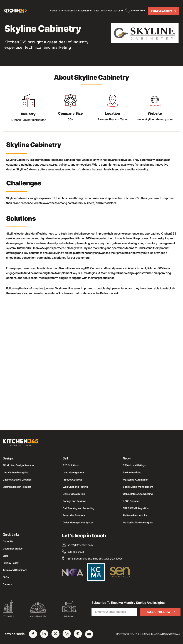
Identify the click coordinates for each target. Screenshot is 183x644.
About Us (8, 541)
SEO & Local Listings (134, 465)
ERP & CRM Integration (136, 508)
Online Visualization (74, 494)
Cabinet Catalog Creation (17, 480)
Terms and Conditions (15, 570)
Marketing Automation (136, 480)
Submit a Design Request (17, 487)
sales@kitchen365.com (77, 545)
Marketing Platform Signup (138, 522)
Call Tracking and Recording (79, 508)
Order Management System (78, 522)
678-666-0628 (136, 11)
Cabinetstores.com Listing (138, 494)
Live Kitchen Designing (16, 472)
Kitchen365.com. (151, 634)
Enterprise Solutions (74, 515)
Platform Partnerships (135, 515)
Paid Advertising (132, 472)
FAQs (6, 577)
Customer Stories (13, 549)
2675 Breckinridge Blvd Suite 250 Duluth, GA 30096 (92, 559)
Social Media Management (138, 487)
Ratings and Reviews (75, 501)
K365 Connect (131, 501)
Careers (7, 584)
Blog (5, 556)
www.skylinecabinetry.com (155, 119)
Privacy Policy (11, 563)
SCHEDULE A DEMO (165, 11)
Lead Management (73, 472)
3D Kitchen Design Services (18, 465)
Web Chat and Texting (75, 487)
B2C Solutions (71, 465)
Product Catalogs (73, 480)
